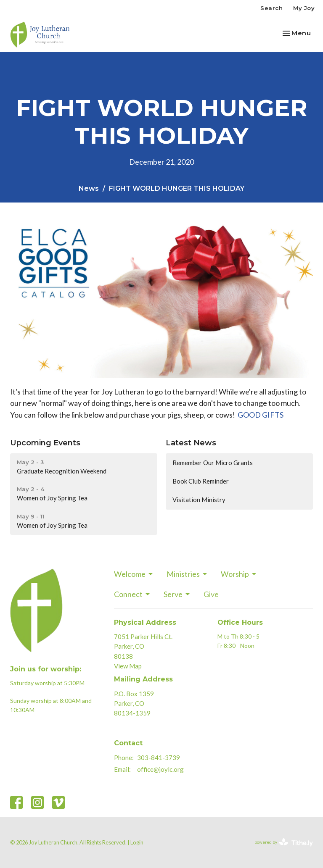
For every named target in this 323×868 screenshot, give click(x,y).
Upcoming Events (45, 443)
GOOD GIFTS (261, 415)
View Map (128, 666)
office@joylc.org (160, 769)
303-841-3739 (159, 758)
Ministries (187, 574)
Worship (239, 574)
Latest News (191, 443)
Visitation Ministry (199, 500)
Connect (132, 594)
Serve (177, 594)
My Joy (304, 8)
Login (137, 842)
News (89, 188)
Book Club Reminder (201, 481)
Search (271, 8)
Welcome (134, 574)
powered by (284, 843)
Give (211, 594)
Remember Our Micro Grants (213, 463)
